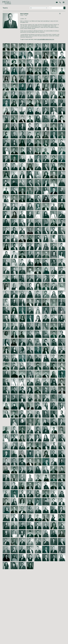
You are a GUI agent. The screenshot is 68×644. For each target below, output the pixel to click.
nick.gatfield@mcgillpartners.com (46, 39)
